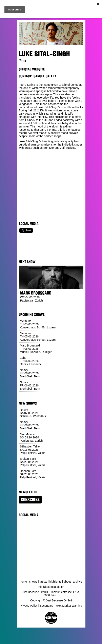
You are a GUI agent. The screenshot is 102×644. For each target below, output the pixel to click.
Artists (43, 582)
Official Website (32, 69)
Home (23, 582)
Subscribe (30, 500)
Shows (33, 582)
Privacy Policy (29, 606)
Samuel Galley (45, 76)
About (67, 582)
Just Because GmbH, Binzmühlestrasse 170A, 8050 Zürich (51, 594)
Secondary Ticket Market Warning (61, 606)
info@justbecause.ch (51, 587)
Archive (78, 582)
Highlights (55, 582)
